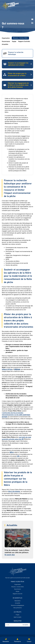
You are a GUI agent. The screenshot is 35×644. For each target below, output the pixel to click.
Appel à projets (17, 617)
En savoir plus (17, 598)
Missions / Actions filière (20, 38)
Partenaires (17, 640)
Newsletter (6, 640)
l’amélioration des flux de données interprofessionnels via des (16, 415)
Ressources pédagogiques (18, 605)
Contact (29, 640)
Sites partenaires (18, 608)
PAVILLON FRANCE (14, 492)
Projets (18, 615)
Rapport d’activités (24, 41)
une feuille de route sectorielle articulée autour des (16, 438)
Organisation (6, 38)
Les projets (17, 612)
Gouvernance (6, 41)
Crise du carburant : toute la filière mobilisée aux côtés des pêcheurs (17, 552)
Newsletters (18, 601)
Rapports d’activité (17, 594)
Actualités (5, 44)
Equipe (14, 41)
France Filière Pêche (17, 582)
